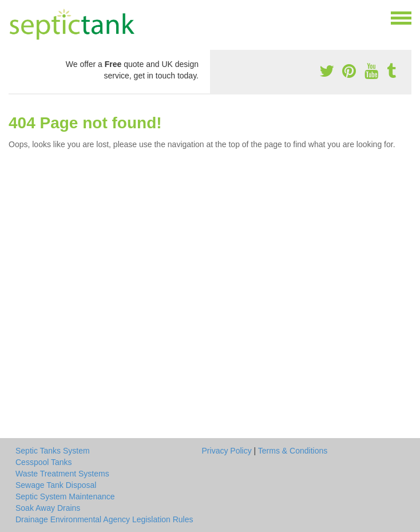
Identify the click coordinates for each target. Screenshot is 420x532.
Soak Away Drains (48, 508)
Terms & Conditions (293, 451)
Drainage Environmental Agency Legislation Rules (104, 519)
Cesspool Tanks (44, 462)
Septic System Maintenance (65, 496)
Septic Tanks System (53, 451)
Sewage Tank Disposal (56, 485)
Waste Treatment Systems (62, 474)
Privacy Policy (227, 451)
